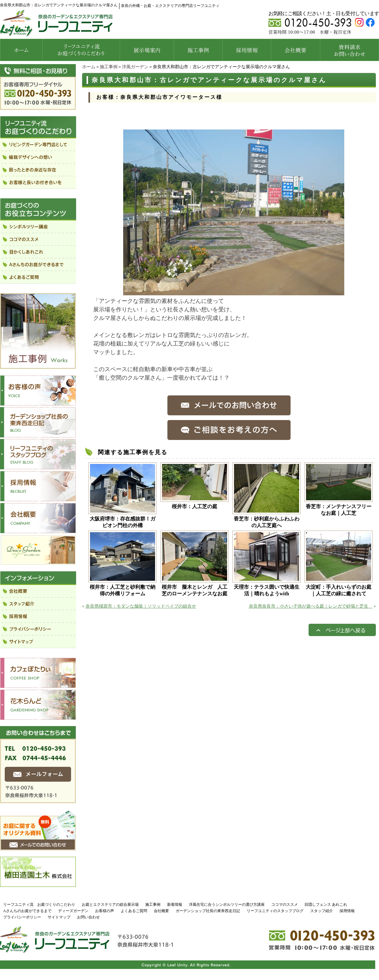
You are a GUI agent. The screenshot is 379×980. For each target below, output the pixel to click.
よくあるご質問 (134, 911)
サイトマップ (59, 917)
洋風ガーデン (135, 67)
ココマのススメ (285, 905)
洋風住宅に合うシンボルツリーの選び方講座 (227, 905)
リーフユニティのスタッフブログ (275, 911)
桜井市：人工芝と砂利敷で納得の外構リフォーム (123, 590)
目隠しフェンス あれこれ (326, 905)
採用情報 (347, 911)
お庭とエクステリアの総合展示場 (110, 905)
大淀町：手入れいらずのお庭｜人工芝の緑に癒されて (339, 590)
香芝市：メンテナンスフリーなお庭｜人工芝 (339, 510)
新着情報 (175, 905)
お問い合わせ (88, 917)
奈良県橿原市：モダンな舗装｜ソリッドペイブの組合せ (141, 606)
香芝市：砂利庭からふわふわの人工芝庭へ (267, 522)
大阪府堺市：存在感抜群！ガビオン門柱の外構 (123, 522)
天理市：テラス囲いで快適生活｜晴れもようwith (267, 590)
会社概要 (161, 911)
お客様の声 (105, 911)
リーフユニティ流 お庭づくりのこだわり (39, 905)
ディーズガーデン (73, 911)
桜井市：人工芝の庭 (195, 506)
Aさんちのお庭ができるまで (27, 911)
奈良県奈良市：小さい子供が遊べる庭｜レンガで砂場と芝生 (311, 606)
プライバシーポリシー (22, 917)
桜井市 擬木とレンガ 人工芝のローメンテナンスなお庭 (195, 590)
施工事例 (109, 67)
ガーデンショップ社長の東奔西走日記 (208, 911)
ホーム (89, 67)
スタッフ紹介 (322, 911)
